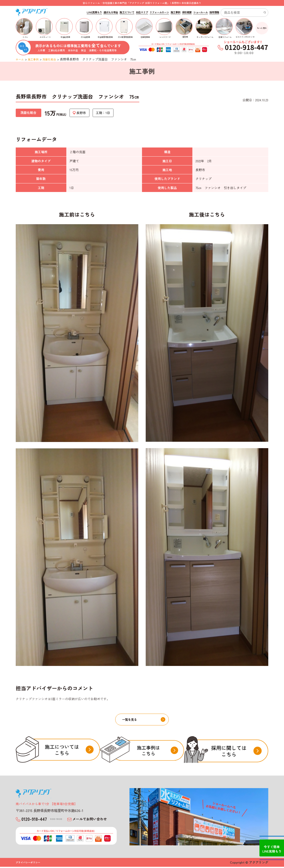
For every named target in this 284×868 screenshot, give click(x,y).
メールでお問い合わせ (94, 821)
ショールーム (201, 12)
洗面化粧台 (54, 59)
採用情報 (214, 12)
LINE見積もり (94, 12)
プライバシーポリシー (29, 864)
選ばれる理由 (111, 12)
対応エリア (142, 12)
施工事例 (176, 12)
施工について (127, 12)
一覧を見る (144, 720)
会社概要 (187, 12)
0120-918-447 (41, 820)
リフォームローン (159, 12)
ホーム (21, 59)
